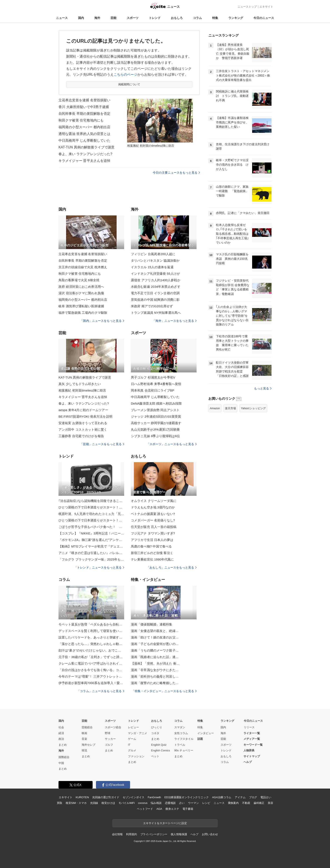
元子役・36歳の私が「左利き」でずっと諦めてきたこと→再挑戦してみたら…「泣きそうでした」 (91, 657)
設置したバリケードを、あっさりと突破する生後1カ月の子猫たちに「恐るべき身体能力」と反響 (91, 637)
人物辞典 (249, 750)
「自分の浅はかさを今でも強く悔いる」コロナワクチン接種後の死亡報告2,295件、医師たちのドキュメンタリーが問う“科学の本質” (91, 670)
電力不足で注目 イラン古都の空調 (155, 293)
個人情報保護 (179, 834)
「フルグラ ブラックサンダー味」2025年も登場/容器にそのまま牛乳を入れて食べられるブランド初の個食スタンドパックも (91, 559)
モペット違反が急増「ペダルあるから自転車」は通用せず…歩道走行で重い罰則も (91, 624)
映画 (84, 733)
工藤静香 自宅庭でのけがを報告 (81, 436)
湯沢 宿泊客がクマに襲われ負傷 (81, 293)
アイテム (240, 797)
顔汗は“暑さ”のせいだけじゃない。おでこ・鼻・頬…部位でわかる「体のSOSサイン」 (91, 650)
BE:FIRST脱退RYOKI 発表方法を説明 (85, 416)
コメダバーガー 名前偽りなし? (153, 520)
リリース (249, 727)
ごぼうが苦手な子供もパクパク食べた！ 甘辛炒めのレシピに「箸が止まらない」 (91, 527)
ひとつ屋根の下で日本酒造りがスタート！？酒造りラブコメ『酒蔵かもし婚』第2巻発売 (91, 507)
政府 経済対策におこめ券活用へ (81, 287)
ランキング (236, 18)
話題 (200, 739)
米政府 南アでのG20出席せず (152, 306)
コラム (197, 18)
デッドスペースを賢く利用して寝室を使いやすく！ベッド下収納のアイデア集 (91, 631)
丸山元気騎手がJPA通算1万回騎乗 (155, 429)
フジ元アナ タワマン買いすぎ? (153, 533)
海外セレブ (88, 745)
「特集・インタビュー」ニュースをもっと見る (164, 691)
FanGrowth (154, 797)
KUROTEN (82, 797)
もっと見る (263, 388)
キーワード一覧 (253, 745)
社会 (61, 727)
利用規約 (131, 834)
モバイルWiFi (127, 803)
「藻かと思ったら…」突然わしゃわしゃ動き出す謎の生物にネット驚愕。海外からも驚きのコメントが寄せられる (91, 644)
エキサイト (266, 7)
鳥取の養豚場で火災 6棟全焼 (79, 280)
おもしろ (177, 18)
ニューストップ (247, 7)
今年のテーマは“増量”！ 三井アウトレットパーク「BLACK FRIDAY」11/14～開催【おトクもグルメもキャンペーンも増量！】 (91, 676)
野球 (108, 733)
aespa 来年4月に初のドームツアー (83, 410)
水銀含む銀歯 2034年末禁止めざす (156, 287)
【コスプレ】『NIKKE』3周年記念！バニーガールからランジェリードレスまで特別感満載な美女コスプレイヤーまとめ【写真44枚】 (91, 533)
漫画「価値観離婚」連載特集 (152, 624)
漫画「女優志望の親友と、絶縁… (155, 631)
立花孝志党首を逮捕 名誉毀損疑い (84, 100)
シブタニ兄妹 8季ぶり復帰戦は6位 (155, 436)
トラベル (180, 745)
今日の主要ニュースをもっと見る (176, 173)
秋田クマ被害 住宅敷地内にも (81, 120)
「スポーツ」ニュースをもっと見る (172, 444)
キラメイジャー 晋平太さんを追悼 (84, 161)
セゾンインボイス (134, 797)
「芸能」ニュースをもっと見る (102, 444)
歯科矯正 (259, 803)
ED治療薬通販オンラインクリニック (187, 797)
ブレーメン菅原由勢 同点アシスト (155, 410)
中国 (61, 763)
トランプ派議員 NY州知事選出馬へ (156, 313)
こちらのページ (126, 75)
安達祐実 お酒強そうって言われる (83, 423)
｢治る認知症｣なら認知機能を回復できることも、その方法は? (91, 501)
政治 (61, 739)
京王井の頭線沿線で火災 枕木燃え (83, 267)
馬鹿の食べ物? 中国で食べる (151, 546)
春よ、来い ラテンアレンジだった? (85, 154)
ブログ (253, 797)
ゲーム (132, 739)
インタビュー (206, 733)
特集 (215, 18)
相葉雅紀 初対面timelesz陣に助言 (82, 390)
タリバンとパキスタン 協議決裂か (155, 261)
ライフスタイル (184, 739)
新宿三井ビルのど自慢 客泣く (152, 553)
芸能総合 (87, 727)
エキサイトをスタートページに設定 (165, 823)
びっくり (157, 727)
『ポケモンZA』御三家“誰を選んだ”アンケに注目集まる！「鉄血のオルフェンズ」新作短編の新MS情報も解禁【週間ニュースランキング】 (91, 540)
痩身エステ (172, 809)
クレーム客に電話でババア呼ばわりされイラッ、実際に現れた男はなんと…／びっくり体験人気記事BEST (91, 663)
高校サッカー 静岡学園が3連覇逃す (156, 423)
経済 (61, 733)
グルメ (132, 750)
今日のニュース (264, 18)
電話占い (266, 797)
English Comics (161, 750)
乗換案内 (233, 803)
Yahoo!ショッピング (253, 408)
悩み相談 (156, 803)
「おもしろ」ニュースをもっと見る (172, 567)
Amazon (215, 408)
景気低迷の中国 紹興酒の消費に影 (155, 300)
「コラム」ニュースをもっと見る (101, 691)
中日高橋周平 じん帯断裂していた (84, 140)
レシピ (206, 803)
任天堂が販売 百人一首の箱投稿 (154, 527)
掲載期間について (129, 84)
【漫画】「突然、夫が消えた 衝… (155, 663)
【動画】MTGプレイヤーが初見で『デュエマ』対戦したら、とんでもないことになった (91, 546)
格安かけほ (108, 803)
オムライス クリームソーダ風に (154, 501)
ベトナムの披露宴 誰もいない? (153, 514)
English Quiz (159, 745)
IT (129, 745)
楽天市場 (230, 408)
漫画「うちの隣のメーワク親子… (155, 650)
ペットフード (145, 809)
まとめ (63, 745)
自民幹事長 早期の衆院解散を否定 (84, 114)
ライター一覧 (252, 733)
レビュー (133, 727)
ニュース (62, 18)
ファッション (136, 756)
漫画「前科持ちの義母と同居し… (155, 676)
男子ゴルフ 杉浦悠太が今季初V (153, 377)
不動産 (246, 803)
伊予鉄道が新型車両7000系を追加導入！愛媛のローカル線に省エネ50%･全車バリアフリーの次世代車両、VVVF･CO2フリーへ (91, 683)
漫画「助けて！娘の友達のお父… (155, 637)
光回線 (94, 803)
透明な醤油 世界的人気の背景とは (84, 134)
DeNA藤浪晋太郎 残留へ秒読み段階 (156, 403)
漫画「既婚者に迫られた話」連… (155, 657)
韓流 (84, 750)
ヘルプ (248, 762)
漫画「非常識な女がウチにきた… (155, 670)
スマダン (180, 727)
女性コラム (181, 733)
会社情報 (117, 834)
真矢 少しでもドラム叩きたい (80, 384)
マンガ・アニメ (138, 733)
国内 (81, 18)
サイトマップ (252, 756)
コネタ (155, 733)
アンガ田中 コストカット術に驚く (83, 429)
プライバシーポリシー (154, 834)
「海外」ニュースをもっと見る (174, 321)
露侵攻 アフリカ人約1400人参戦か (156, 280)
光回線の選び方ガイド (106, 797)
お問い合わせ (210, 834)
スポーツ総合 (113, 727)
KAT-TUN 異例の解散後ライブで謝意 (86, 147)
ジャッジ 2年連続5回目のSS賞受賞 (156, 416)
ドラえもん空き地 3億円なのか (153, 507)
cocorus (143, 803)
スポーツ (133, 18)
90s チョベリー (184, 750)
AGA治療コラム (222, 797)
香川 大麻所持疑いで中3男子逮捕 (84, 107)
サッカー (110, 739)
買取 (60, 803)
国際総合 (64, 757)
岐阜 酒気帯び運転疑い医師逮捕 (81, 306)
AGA (159, 809)
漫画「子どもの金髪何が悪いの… (155, 644)
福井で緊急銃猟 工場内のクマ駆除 (83, 313)
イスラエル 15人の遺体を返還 (152, 267)
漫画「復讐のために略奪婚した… (155, 683)
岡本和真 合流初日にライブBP (153, 390)
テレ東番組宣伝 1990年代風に (152, 559)
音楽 (84, 739)
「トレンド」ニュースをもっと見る (99, 567)
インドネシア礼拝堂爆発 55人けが (155, 274)
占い (182, 803)
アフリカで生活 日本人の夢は (152, 540)
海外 (97, 18)
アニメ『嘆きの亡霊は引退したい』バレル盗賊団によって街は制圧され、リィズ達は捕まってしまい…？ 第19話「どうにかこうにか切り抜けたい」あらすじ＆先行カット (91, 553)
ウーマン (193, 803)
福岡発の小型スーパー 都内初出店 (84, 127)
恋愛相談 (170, 803)
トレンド (155, 18)
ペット (155, 756)
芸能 (113, 18)
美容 (270, 803)
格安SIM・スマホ (76, 803)
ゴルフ (109, 745)
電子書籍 (188, 809)
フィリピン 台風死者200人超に (153, 254)
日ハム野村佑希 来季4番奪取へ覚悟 (156, 384)
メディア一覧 (252, 739)
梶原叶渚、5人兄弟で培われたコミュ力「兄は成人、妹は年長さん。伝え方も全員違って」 (91, 514)
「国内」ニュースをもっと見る (102, 321)
